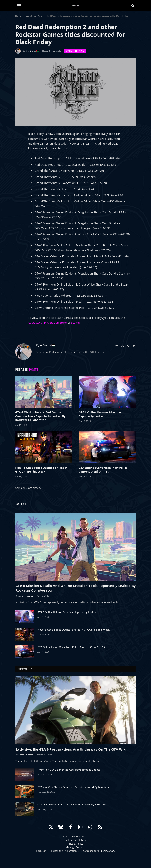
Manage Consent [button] (75, 847)
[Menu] (19, 6)
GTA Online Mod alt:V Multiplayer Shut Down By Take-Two (72, 804)
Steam (75, 323)
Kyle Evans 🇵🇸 (32, 51)
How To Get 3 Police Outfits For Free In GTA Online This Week (41, 470)
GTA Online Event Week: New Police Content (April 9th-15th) (103, 470)
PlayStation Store (56, 323)
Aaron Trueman (26, 596)
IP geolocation (106, 851)
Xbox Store (35, 323)
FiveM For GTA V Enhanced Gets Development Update (69, 770)
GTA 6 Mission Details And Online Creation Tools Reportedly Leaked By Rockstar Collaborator (40, 416)
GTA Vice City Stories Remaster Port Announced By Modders (73, 787)
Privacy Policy (75, 844)
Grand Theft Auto (75, 51)
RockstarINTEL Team (76, 840)
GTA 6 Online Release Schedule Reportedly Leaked (100, 414)
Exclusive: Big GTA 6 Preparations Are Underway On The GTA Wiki (71, 749)
